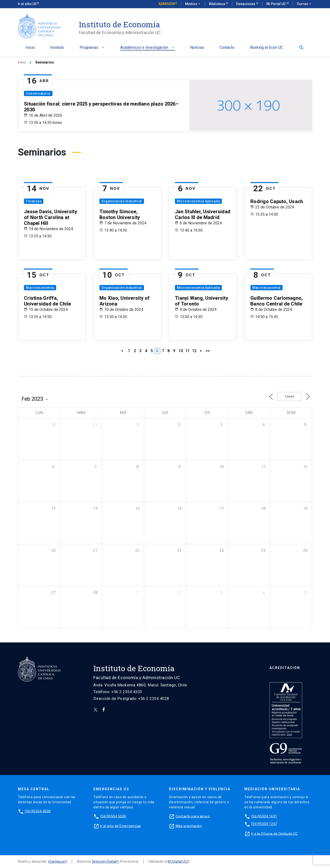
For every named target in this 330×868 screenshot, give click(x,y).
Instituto (57, 48)
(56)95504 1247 (264, 824)
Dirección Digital (104, 861)
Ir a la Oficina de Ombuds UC (274, 833)
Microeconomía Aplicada (198, 201)
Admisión (167, 4)
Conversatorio (38, 93)
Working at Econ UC (266, 48)
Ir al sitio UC (27, 4)
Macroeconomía (40, 288)
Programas (92, 48)
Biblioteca (217, 4)
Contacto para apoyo (193, 816)
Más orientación (189, 826)
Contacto (227, 48)
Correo (304, 4)
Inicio (30, 48)
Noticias (197, 48)
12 (194, 351)
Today (289, 397)
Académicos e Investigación (148, 48)
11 (187, 351)
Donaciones (246, 4)
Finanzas (34, 201)
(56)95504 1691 (264, 816)
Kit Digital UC (177, 861)
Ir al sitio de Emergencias (121, 826)
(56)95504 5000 (113, 816)
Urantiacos (56, 861)
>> (208, 351)
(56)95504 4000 (38, 811)
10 (181, 351)
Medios (193, 4)
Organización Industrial (122, 201)
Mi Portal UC (276, 4)
